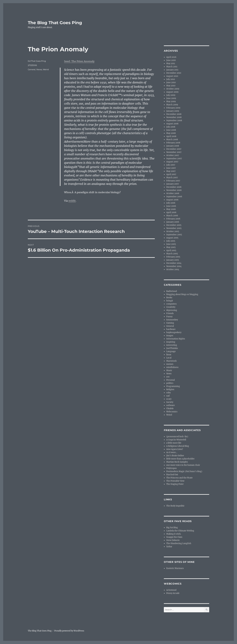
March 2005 (172, 254)
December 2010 (174, 73)
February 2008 (173, 143)
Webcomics (172, 412)
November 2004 (174, 266)
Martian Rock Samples (177, 462)
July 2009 (171, 95)
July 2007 (171, 165)
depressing (172, 310)
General (32, 69)
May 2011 (171, 63)
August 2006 (172, 200)
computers (171, 304)
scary (169, 399)
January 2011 (172, 70)
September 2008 (174, 121)
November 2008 (174, 117)
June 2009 (171, 98)
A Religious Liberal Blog (178, 446)
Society (170, 402)
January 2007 (173, 184)
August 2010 (172, 76)
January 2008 (173, 146)
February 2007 (173, 181)
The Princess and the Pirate (179, 478)
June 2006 (171, 206)
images (170, 336)
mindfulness (172, 367)
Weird (46, 69)
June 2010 (171, 82)
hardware (171, 329)
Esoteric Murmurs (175, 568)
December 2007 (174, 149)
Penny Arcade (173, 593)
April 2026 (171, 57)
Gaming (170, 323)
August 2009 (172, 92)
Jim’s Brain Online (175, 456)
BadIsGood (172, 291)
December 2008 (174, 114)
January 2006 (173, 222)
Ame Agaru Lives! (175, 449)
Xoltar (169, 547)
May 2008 (171, 133)
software (170, 405)
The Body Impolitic (175, 506)
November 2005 (174, 228)
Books (169, 298)
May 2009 (171, 101)
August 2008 (172, 124)
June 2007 (171, 168)
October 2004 (173, 269)
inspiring (171, 342)
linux (169, 355)
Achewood (171, 590)
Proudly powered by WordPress (69, 631)
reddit (72, 201)
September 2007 (174, 159)
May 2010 (171, 86)
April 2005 (171, 250)
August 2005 (172, 238)
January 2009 (173, 111)
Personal (170, 380)
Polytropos (171, 468)
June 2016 (171, 60)
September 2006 (174, 197)
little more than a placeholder (180, 459)
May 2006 (171, 209)
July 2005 (171, 241)
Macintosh (171, 361)
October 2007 (173, 155)
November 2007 (174, 152)
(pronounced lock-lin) (177, 437)
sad (168, 396)
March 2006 (172, 216)
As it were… (172, 452)
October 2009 (173, 89)
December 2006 (174, 187)
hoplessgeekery (174, 332)
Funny (169, 317)
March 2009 (172, 105)
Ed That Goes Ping (37, 61)
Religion (170, 389)
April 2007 (171, 174)
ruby (168, 393)
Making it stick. (174, 534)
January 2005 (173, 260)
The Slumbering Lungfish (179, 543)
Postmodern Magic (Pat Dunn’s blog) (184, 471)
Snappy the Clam (174, 537)
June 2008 (171, 130)
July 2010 (171, 79)
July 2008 (171, 127)
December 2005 (174, 225)
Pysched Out (172, 475)
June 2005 (171, 244)
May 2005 (171, 247)
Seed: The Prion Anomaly (79, 61)
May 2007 (171, 171)
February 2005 (173, 257)
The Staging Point (175, 484)
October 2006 (173, 193)
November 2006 (174, 190)
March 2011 (172, 67)
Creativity (171, 307)
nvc (168, 377)
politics (170, 383)
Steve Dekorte (173, 540)
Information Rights (176, 339)
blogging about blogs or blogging (182, 294)
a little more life (174, 443)
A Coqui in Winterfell (176, 440)
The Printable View (175, 481)
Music (169, 370)
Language (171, 351)
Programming (173, 386)
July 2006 (171, 203)
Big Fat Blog (172, 528)
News (39, 69)
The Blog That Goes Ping (55, 23)
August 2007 (172, 162)
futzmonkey (172, 320)
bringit (170, 301)
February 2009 (173, 108)
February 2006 (173, 219)
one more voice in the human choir (183, 465)
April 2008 (171, 136)
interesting (172, 345)
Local (169, 358)
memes (170, 364)
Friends (170, 313)
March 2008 (172, 140)
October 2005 (173, 231)
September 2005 (174, 235)
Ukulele (170, 408)
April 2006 (171, 212)
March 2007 (172, 178)
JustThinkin (172, 348)
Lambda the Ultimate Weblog (180, 531)
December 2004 (174, 263)
